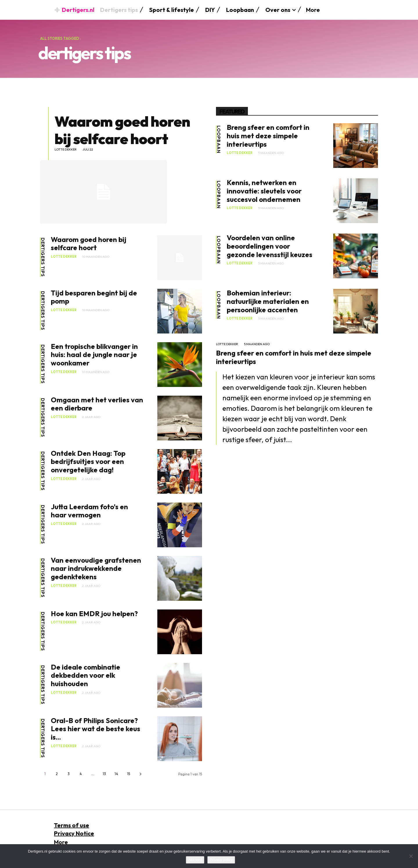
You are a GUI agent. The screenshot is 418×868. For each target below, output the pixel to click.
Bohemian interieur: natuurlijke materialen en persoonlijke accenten (268, 301)
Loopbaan (219, 139)
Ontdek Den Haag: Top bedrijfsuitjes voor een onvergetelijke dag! (88, 462)
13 (104, 774)
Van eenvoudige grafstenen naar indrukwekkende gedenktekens (96, 568)
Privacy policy (221, 860)
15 (129, 774)
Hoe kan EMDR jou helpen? (94, 614)
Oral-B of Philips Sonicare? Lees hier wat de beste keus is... (96, 729)
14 (116, 774)
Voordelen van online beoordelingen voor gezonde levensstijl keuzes (270, 246)
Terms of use (72, 825)
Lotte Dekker (66, 149)
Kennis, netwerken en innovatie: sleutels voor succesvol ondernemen (264, 191)
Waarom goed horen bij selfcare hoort (122, 130)
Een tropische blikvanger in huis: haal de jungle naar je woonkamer (94, 355)
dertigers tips (43, 257)
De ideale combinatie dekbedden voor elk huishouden (85, 675)
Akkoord (195, 860)
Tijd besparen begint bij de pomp (94, 297)
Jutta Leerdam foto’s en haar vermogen (89, 511)
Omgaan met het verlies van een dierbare (97, 404)
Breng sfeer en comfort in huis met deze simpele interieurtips (268, 136)
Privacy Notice (74, 833)
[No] (411, 856)
